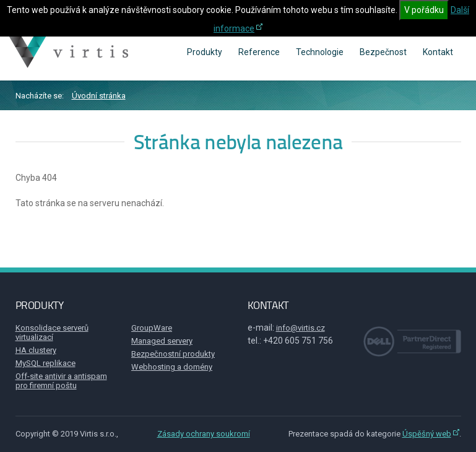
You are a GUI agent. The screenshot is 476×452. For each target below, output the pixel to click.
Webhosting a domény (172, 367)
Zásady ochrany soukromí (204, 434)
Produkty (205, 52)
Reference (259, 52)
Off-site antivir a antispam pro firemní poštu (61, 381)
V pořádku (424, 10)
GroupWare (152, 328)
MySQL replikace (45, 363)
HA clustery (36, 350)
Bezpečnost (383, 52)
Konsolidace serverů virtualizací (52, 332)
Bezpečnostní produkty (173, 354)
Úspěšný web (427, 434)
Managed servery (162, 341)
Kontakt (438, 52)
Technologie (320, 52)
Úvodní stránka (99, 96)
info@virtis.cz (301, 328)
